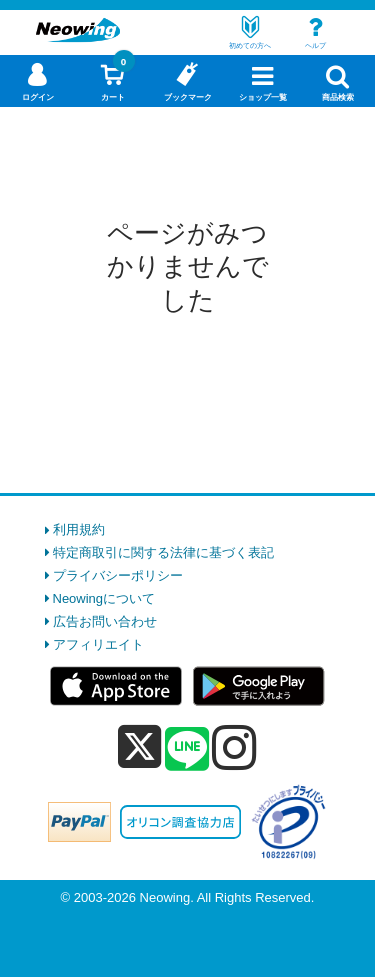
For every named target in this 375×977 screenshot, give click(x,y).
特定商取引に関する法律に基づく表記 (163, 552)
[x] (139, 747)
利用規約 (79, 529)
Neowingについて (104, 598)
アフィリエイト (98, 644)
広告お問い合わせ (105, 621)
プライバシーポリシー (118, 575)
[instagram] (234, 747)
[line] (187, 750)
